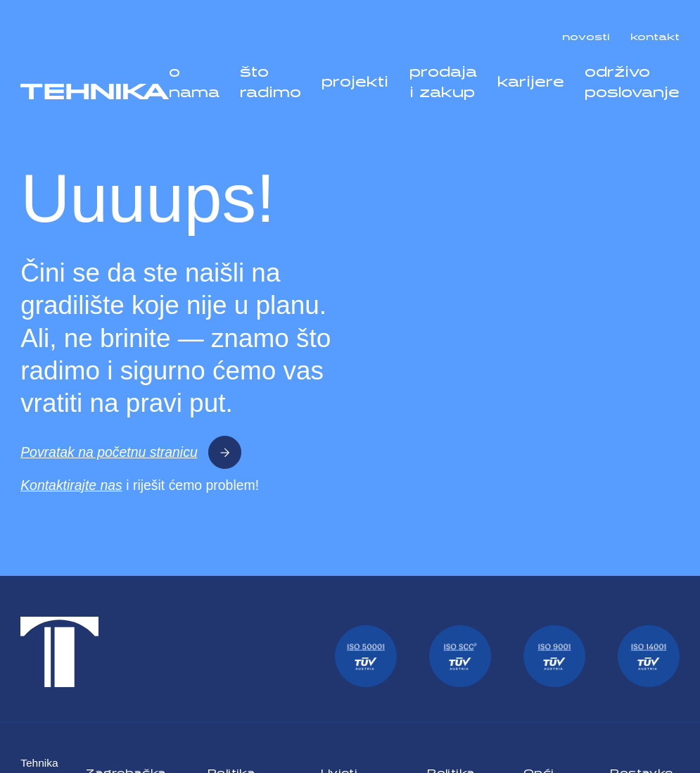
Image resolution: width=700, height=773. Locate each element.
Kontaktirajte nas (71, 485)
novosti (586, 34)
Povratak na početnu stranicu (131, 452)
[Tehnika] (95, 92)
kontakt (655, 34)
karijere (531, 78)
